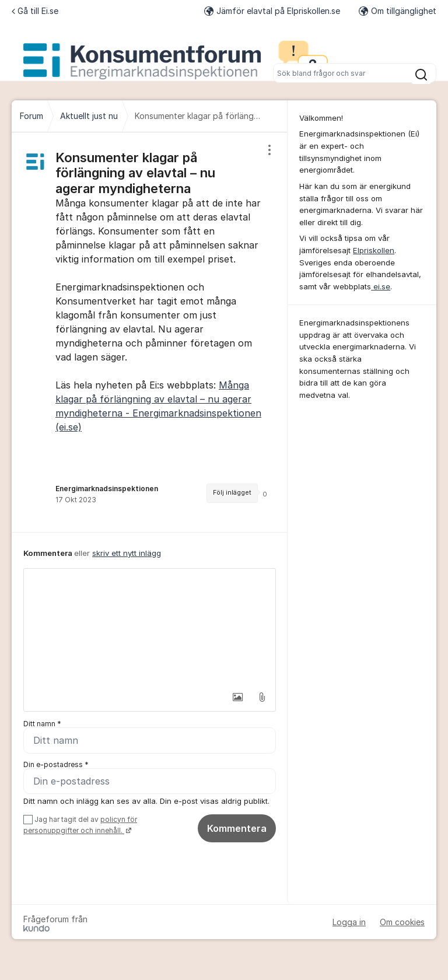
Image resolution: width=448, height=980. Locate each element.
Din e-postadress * (56, 764)
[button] (237, 697)
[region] (150, 332)
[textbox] (150, 627)
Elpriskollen (374, 250)
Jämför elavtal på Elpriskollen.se (272, 11)
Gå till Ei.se (35, 11)
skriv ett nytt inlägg (127, 553)
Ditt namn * (42, 724)
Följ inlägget (232, 493)
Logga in (349, 922)
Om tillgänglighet (398, 11)
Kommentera (237, 828)
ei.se (381, 286)
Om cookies (402, 922)
